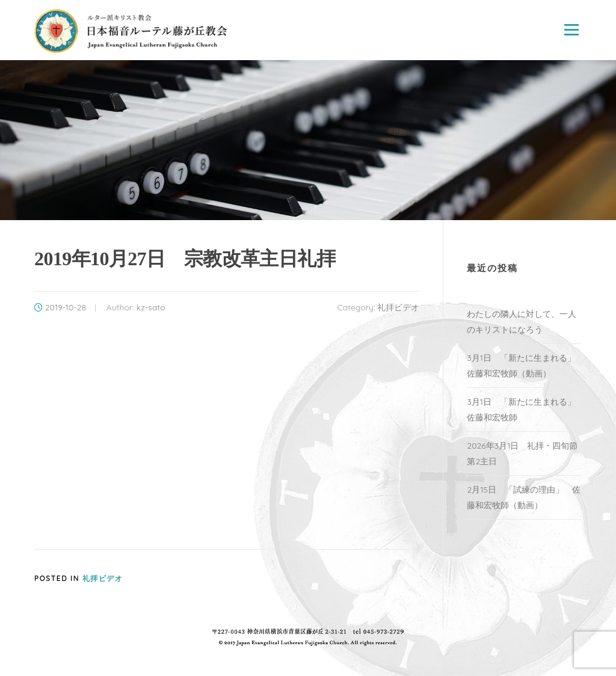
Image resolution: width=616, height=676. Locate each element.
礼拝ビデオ (398, 307)
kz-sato (151, 307)
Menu (571, 30)
